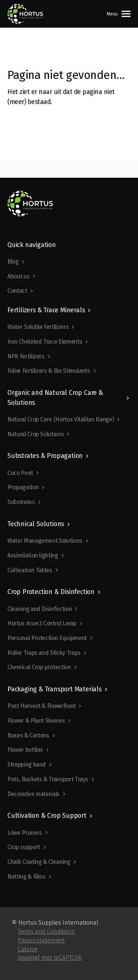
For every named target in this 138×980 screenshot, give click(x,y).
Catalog (27, 949)
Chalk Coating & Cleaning (39, 862)
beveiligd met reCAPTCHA (50, 958)
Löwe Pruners (25, 833)
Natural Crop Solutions (36, 434)
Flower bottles (25, 750)
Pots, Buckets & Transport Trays (48, 779)
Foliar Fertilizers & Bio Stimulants (49, 371)
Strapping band (27, 764)
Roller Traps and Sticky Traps (44, 653)
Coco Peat (20, 473)
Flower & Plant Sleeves (36, 721)
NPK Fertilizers (26, 356)
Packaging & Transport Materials (54, 689)
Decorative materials (33, 794)
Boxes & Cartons (28, 735)
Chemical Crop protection (39, 667)
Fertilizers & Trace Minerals (46, 310)
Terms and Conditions (46, 932)
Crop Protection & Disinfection (51, 592)
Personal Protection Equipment (47, 638)
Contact (17, 291)
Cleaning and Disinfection (40, 609)
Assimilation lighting (33, 555)
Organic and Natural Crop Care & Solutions (55, 398)
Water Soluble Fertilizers (38, 327)
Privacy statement (41, 940)
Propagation (23, 487)
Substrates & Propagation (45, 456)
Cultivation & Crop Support (47, 816)
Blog (13, 262)
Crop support (24, 847)
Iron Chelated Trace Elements (45, 342)
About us (18, 276)
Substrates (21, 502)
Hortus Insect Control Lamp (42, 623)
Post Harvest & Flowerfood (41, 706)
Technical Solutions (36, 524)
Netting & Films (26, 877)
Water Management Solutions (45, 541)
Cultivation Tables (30, 570)
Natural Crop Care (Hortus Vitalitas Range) (61, 419)
